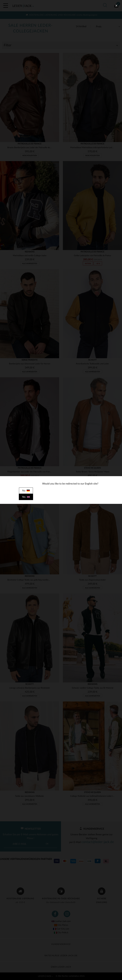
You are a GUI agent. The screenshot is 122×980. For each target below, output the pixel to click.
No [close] (26, 491)
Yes (26, 497)
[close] (116, 6)
